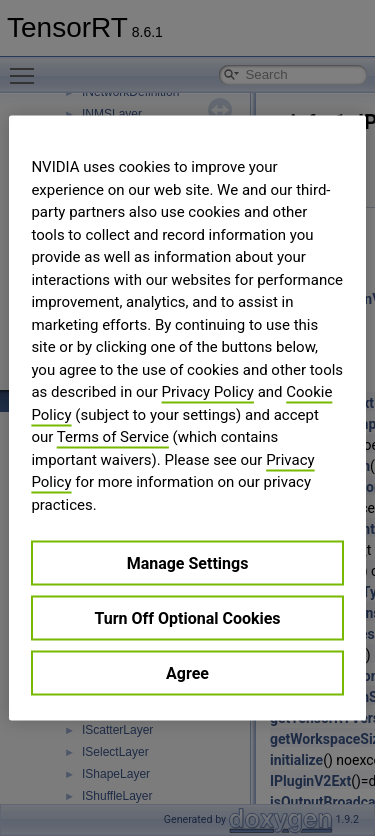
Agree (187, 673)
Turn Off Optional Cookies (187, 618)
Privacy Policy (208, 392)
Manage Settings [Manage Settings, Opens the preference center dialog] (188, 563)
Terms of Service (113, 437)
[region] (187, 418)
